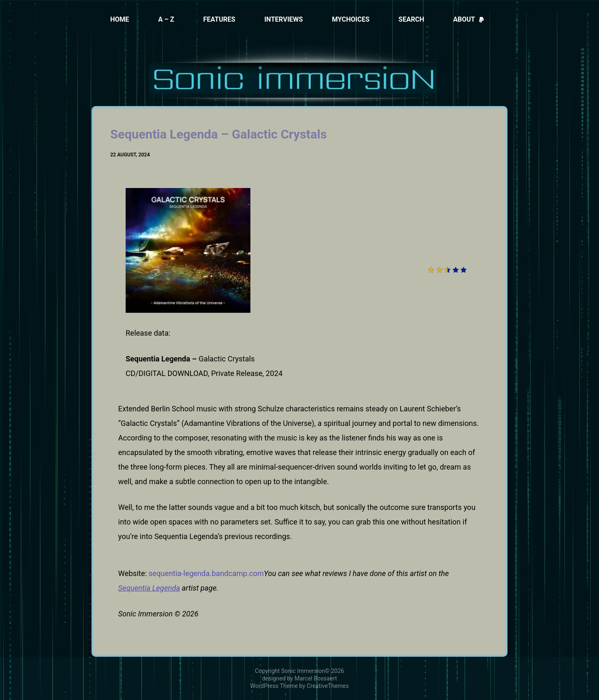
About (469, 19)
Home (120, 19)
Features (219, 19)
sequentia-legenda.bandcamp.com (206, 573)
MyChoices (351, 19)
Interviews (283, 19)
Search (411, 19)
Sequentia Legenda (149, 588)
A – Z (166, 19)
